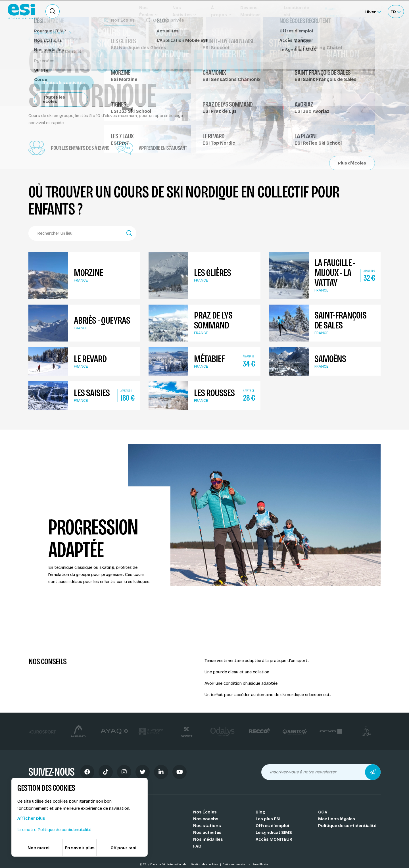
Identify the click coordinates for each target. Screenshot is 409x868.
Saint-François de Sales (340, 320)
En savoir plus (80, 848)
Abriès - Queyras (102, 320)
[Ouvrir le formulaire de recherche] (53, 11)
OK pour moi (123, 848)
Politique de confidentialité (347, 826)
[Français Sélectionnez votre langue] (396, 12)
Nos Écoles (205, 812)
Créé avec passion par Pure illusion (246, 864)
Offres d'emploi (272, 826)
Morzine (88, 273)
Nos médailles (208, 839)
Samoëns (330, 359)
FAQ (197, 846)
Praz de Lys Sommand (213, 320)
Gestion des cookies (205, 864)
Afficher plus (31, 818)
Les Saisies (92, 393)
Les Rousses (214, 393)
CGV (323, 812)
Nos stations (207, 826)
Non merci (38, 848)
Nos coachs (206, 819)
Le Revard (90, 359)
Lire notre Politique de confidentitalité (54, 830)
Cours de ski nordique (55, 39)
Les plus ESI (268, 819)
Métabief (209, 359)
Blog (260, 812)
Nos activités (207, 832)
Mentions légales (337, 819)
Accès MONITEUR (274, 839)
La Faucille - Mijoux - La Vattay (335, 273)
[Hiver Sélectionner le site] (373, 12)
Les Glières (212, 273)
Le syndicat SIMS (274, 832)
